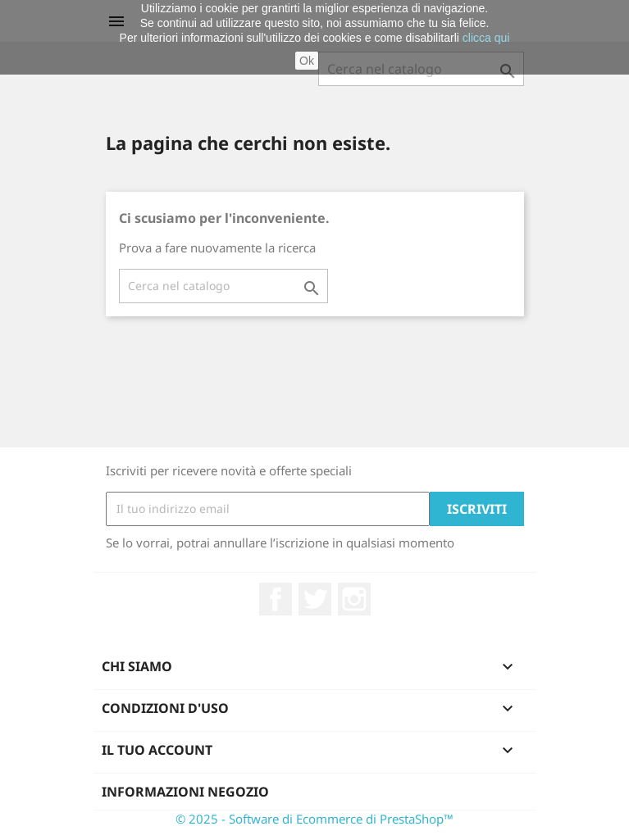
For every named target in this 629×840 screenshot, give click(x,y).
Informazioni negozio (185, 792)
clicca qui (486, 38)
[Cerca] (223, 286)
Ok (307, 61)
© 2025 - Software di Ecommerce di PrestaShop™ (314, 819)
